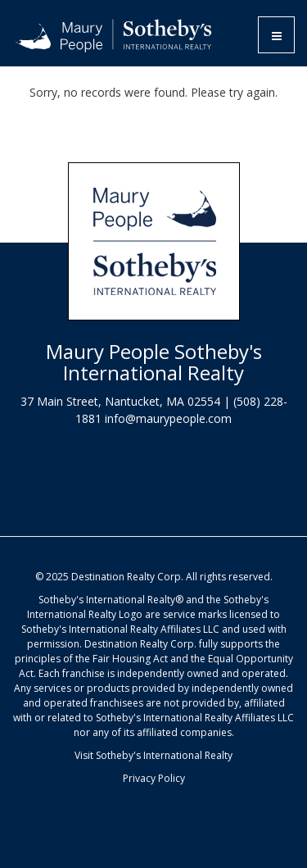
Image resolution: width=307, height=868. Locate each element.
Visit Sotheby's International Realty (153, 755)
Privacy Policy (154, 778)
